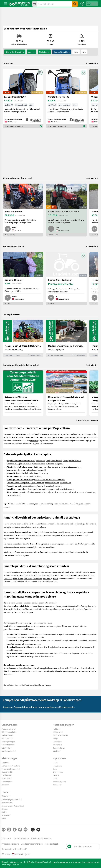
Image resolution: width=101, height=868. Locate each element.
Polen (4, 818)
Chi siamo (6, 838)
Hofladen (5, 785)
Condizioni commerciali (32, 844)
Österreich (6, 796)
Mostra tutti (92, 63)
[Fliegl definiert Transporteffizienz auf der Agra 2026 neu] (66, 393)
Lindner (39, 575)
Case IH (46, 575)
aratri (44, 470)
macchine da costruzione (59, 524)
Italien (4, 812)
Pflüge (55, 738)
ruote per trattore (41, 479)
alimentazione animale (30, 527)
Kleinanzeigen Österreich (12, 799)
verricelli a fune (49, 467)
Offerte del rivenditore (15, 52)
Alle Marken (6, 748)
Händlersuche (7, 738)
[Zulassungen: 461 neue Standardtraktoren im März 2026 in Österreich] (23, 393)
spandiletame (65, 483)
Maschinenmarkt (8, 729)
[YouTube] (4, 830)
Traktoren (57, 729)
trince (22, 476)
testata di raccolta (45, 486)
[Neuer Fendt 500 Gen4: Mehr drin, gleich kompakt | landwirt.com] (23, 338)
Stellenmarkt (7, 781)
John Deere (40, 460)
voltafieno (50, 464)
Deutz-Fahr (57, 785)
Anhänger (57, 751)
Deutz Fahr (8, 578)
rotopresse (59, 464)
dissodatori (36, 470)
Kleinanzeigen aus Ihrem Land (17, 178)
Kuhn (15, 578)
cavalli (61, 532)
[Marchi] (38, 830)
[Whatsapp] (26, 829)
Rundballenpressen (60, 735)
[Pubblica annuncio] (82, 4)
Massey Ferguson (76, 575)
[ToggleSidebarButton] (5, 4)
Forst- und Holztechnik (11, 769)
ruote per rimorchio (57, 479)
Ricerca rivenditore (62, 52)
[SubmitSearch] (75, 4)
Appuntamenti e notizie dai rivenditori (21, 365)
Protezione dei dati (10, 844)
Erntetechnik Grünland (11, 766)
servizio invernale (67, 489)
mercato (34, 440)
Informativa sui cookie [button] (41, 838)
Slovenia (29, 609)
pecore (67, 532)
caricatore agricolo (41, 489)
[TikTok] (20, 830)
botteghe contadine (12, 527)
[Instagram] (9, 830)
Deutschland (7, 803)
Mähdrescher (58, 732)
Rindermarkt (7, 772)
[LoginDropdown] (92, 4)
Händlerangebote (9, 732)
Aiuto (6, 854)
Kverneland (37, 578)
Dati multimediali (21, 838)
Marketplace (44, 52)
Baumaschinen (59, 748)
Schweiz (5, 809)
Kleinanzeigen (7, 735)
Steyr (17, 575)
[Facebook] (15, 830)
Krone (21, 578)
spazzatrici (54, 489)
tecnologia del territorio (86, 524)
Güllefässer (57, 741)
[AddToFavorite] (40, 72)
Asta (84, 52)
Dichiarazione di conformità (14, 849)
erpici (28, 470)
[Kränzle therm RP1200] (23, 98)
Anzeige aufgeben (9, 751)
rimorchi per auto (41, 473)
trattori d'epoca (75, 460)
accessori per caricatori (66, 492)
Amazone (46, 578)
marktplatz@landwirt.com (11, 865)
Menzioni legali (51, 844)
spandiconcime (38, 483)
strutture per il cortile (86, 544)
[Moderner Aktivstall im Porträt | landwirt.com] (66, 338)
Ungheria (20, 609)
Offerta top (8, 63)
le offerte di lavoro (37, 535)
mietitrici (27, 464)
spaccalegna (76, 467)
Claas (65, 460)
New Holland (57, 460)
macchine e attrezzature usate (49, 572)
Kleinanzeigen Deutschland (13, 806)
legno (44, 527)
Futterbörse (6, 778)
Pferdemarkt (7, 775)
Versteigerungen (8, 741)
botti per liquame (52, 483)
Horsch (55, 578)
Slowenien (6, 815)
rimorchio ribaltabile (24, 473)
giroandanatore (38, 464)
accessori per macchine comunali (21, 547)
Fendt (48, 460)
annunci (32, 52)
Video (76, 52)
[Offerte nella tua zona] (35, 4)
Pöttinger (28, 578)
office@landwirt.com (42, 685)
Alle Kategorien (8, 745)
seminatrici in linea (34, 476)
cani (73, 532)
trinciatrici (58, 486)
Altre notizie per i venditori (87, 420)
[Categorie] (33, 830)
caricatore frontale (27, 492)
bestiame (53, 532)
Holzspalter (57, 745)
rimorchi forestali (63, 467)
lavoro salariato (69, 535)
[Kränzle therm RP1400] (66, 98)
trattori (73, 524)
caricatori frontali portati (46, 492)
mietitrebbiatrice (30, 486)
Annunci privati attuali (13, 246)
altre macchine (48, 547)
